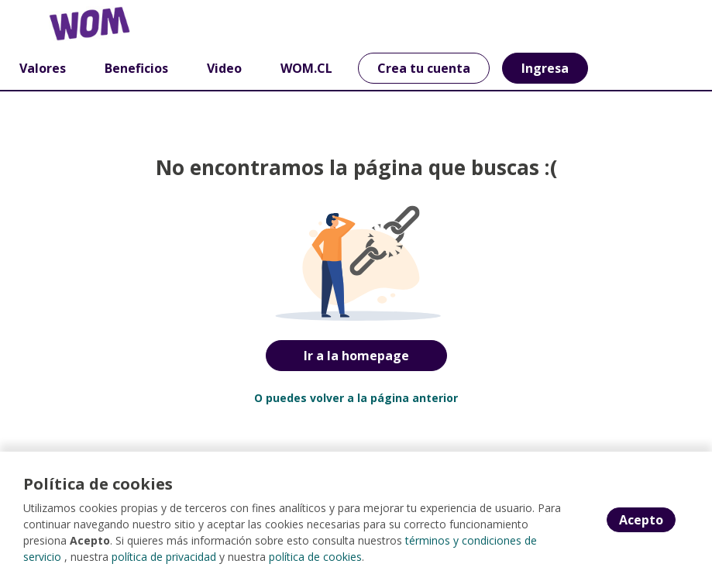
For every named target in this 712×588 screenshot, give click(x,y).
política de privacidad (164, 557)
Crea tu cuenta (424, 68)
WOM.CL (306, 68)
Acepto (641, 520)
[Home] (67, 24)
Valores (43, 68)
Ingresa (545, 68)
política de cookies (315, 557)
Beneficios (136, 68)
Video (224, 68)
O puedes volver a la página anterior (356, 398)
